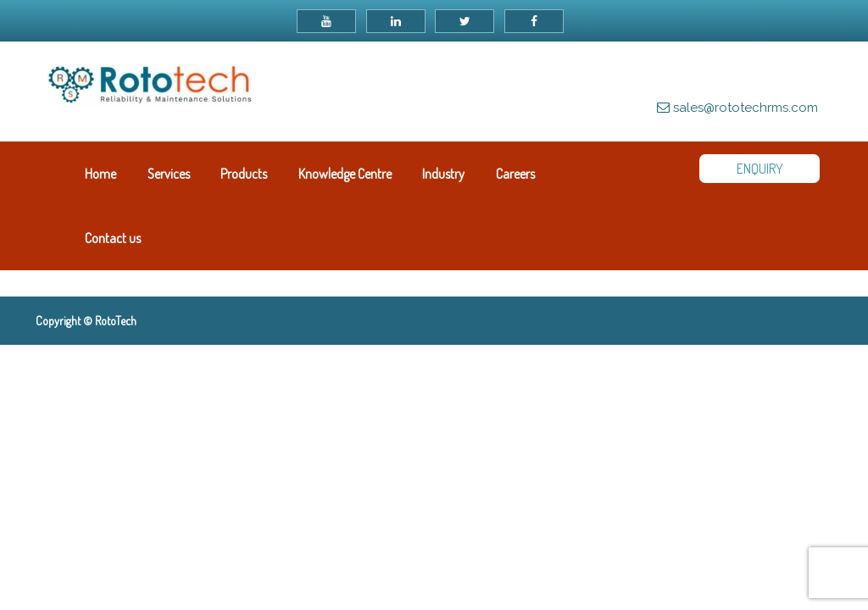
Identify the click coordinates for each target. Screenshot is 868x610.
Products (244, 174)
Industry (443, 174)
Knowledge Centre (345, 174)
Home (100, 174)
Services (169, 174)
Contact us (113, 238)
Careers (515, 174)
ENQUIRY (760, 169)
